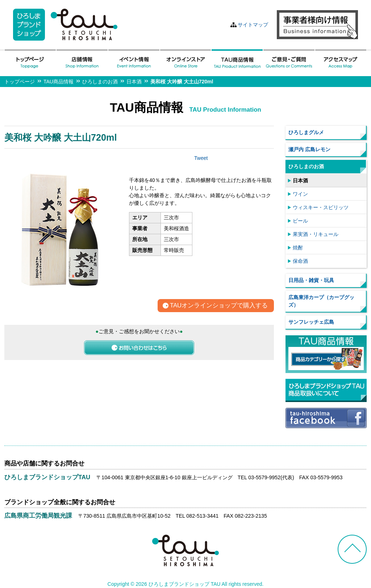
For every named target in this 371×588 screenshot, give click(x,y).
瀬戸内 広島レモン (309, 149)
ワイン (300, 194)
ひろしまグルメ (306, 132)
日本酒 (134, 82)
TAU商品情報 (59, 82)
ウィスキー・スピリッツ (321, 207)
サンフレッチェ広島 (311, 322)
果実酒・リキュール (316, 234)
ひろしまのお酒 (100, 82)
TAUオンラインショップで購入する (219, 306)
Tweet (201, 158)
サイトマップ (253, 25)
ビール (300, 221)
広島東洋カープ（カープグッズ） (321, 301)
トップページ (20, 82)
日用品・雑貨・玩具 (311, 280)
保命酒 (300, 261)
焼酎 (298, 248)
